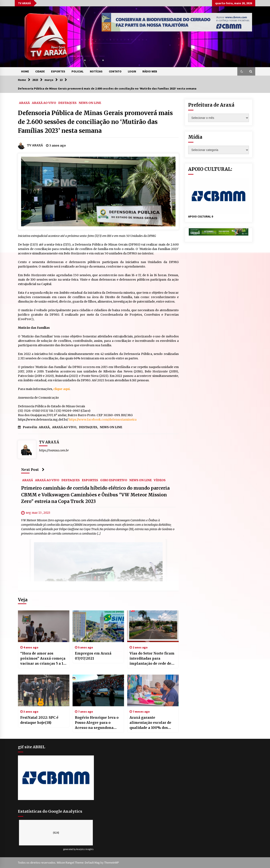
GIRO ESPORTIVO (114, 480)
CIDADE (40, 71)
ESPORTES (58, 71)
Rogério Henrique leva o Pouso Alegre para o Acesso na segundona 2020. (97, 723)
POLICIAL (78, 71)
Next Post (33, 470)
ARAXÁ (24, 103)
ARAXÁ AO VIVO (44, 103)
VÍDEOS (160, 480)
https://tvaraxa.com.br (54, 450)
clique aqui (61, 389)
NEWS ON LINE (90, 103)
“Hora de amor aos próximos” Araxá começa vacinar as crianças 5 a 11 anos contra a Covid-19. (43, 659)
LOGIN (132, 71)
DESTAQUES (67, 103)
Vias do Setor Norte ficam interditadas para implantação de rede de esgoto (152, 659)
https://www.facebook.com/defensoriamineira (103, 420)
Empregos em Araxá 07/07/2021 (93, 656)
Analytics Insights (85, 849)
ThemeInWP (112, 863)
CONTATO (115, 71)
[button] (242, 71)
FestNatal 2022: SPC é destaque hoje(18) (39, 720)
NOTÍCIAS (96, 71)
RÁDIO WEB (150, 71)
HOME (25, 71)
